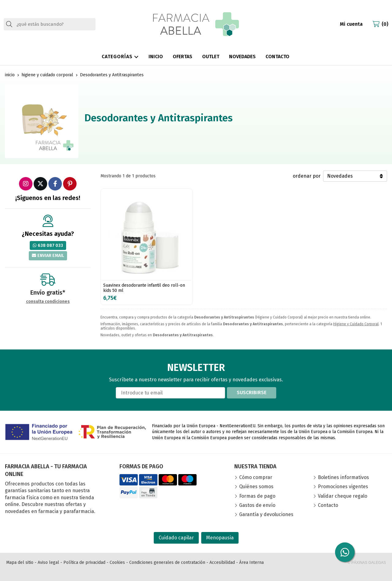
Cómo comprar (256, 477)
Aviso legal (48, 562)
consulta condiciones (48, 302)
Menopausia (220, 538)
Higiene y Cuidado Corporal (356, 324)
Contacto (328, 505)
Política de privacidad (84, 562)
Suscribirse (252, 392)
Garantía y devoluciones (266, 514)
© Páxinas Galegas (367, 563)
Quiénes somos (256, 487)
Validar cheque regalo (343, 496)
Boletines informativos (343, 477)
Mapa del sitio (20, 562)
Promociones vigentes (343, 487)
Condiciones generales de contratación (167, 562)
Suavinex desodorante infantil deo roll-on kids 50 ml (144, 288)
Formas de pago (257, 496)
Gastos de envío (257, 505)
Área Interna (251, 562)
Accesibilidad (222, 562)
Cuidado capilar (176, 538)
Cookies (117, 562)
